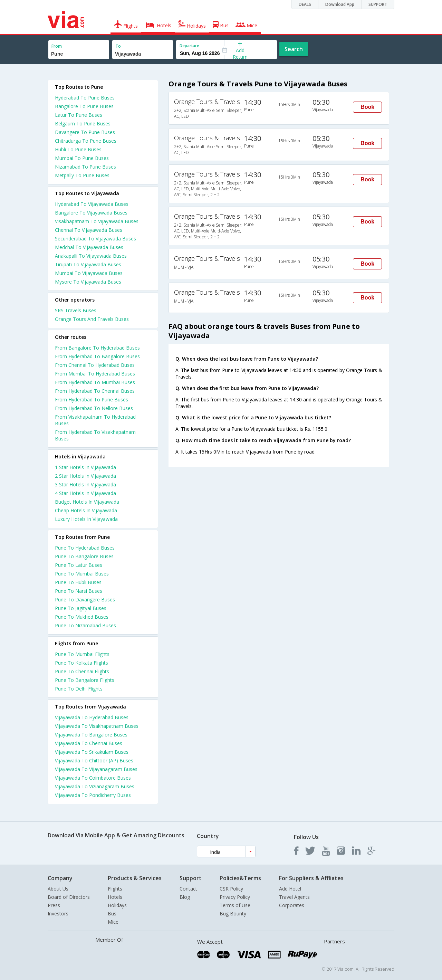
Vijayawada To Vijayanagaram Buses (96, 769)
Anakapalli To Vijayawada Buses (91, 256)
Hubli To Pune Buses (78, 149)
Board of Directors (69, 897)
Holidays (117, 905)
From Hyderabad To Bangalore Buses (97, 356)
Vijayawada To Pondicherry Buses (93, 795)
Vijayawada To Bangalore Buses (91, 735)
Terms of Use (235, 905)
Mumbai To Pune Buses (82, 158)
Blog (185, 897)
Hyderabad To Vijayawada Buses (92, 204)
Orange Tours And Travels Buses (92, 319)
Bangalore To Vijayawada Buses (91, 213)
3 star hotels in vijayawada (85, 484)
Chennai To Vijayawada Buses (89, 230)
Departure (189, 45)
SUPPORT (378, 4)
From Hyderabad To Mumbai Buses (95, 382)
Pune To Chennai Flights (82, 671)
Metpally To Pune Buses (82, 175)
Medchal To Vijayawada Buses (89, 247)
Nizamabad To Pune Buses (85, 167)
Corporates (292, 905)
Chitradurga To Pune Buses (86, 141)
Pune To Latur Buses (79, 565)
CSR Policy (231, 889)
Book (367, 107)
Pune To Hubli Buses (78, 582)
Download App (340, 4)
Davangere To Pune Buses (85, 132)
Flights (115, 889)
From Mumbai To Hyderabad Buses (95, 374)
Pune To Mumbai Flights (82, 654)
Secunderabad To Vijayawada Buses (95, 239)
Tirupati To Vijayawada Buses (88, 264)
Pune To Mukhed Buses (82, 617)
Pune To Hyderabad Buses (85, 548)
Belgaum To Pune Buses (83, 123)
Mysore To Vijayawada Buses (88, 282)
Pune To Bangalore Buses (84, 556)
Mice (113, 922)
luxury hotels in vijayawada (86, 519)
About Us (58, 889)
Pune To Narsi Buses (79, 591)
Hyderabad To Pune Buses (85, 98)
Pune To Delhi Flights (79, 689)
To (118, 46)
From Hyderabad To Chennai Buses (95, 391)
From (57, 46)
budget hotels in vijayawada (87, 502)
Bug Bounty (233, 914)
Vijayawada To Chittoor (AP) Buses (94, 760)
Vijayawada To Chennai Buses (89, 743)
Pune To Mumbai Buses (82, 574)
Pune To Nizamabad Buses (85, 625)
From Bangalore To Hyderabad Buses (97, 348)
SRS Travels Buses (76, 310)
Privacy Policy (235, 897)
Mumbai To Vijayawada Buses (89, 273)
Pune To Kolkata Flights (81, 663)
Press (54, 905)
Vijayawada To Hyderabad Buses (92, 717)
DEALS (305, 4)
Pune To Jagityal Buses (81, 608)
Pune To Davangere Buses (85, 600)
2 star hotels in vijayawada (85, 476)
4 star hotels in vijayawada (85, 493)
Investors (58, 914)
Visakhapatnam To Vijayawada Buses (97, 221)
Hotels (115, 897)
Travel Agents (294, 897)
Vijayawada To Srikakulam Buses (92, 752)
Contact (188, 889)
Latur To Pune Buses (79, 115)
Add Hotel (290, 889)
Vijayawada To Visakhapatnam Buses (97, 726)
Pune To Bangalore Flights (85, 680)
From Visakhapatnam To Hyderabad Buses (95, 420)
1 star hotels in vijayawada (85, 467)
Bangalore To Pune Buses (84, 106)
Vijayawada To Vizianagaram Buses (95, 786)
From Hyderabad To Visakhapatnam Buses (95, 435)
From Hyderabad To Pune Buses (92, 399)
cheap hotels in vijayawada (86, 510)
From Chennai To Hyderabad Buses (95, 365)
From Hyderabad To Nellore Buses (94, 408)
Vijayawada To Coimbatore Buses (93, 778)
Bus (112, 914)
